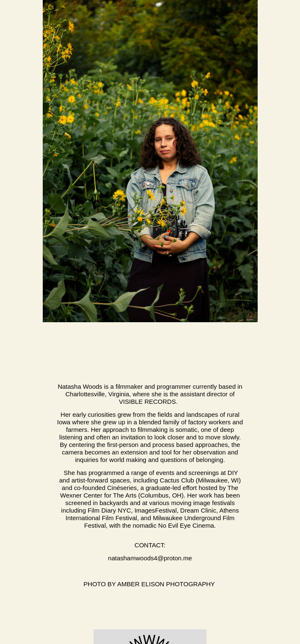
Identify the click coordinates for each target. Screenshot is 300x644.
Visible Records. (150, 402)
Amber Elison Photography (167, 584)
